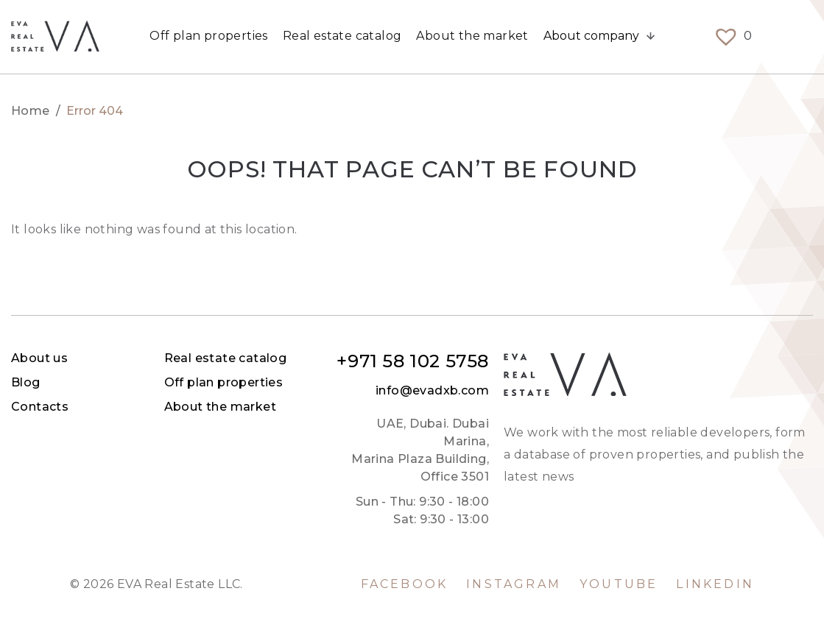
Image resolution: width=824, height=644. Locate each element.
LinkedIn (715, 584)
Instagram (514, 584)
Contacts (364, 407)
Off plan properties (209, 36)
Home (31, 111)
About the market (472, 36)
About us (363, 358)
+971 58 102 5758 (737, 361)
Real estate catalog (342, 36)
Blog (350, 382)
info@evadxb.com (756, 391)
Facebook (405, 584)
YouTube (619, 584)
